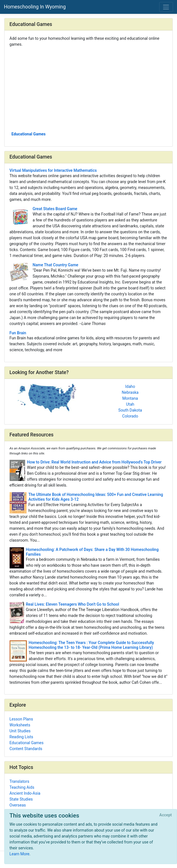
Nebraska (130, 392)
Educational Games (29, 134)
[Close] (166, 815)
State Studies (21, 799)
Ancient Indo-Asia (25, 793)
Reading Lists (21, 737)
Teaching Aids (22, 787)
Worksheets (20, 725)
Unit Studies (20, 731)
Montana (130, 398)
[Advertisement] (89, 89)
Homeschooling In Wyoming (35, 7)
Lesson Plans (21, 719)
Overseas (18, 805)
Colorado (130, 416)
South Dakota (130, 410)
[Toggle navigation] (166, 7)
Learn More (20, 854)
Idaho (130, 386)
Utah (130, 404)
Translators (19, 781)
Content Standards (26, 749)
